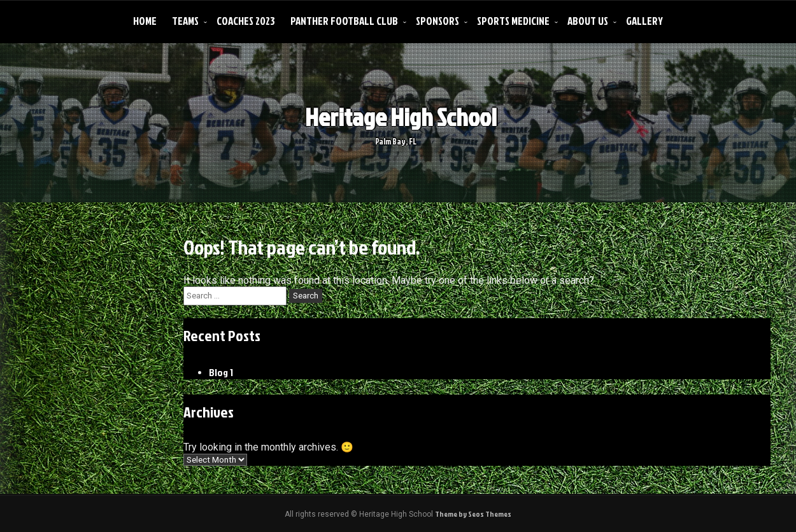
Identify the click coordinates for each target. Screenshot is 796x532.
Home (145, 21)
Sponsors (437, 21)
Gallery (644, 21)
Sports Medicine (513, 21)
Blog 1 (221, 372)
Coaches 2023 (246, 21)
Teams (185, 21)
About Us (588, 21)
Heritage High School (392, 117)
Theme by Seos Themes (473, 514)
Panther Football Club (344, 21)
